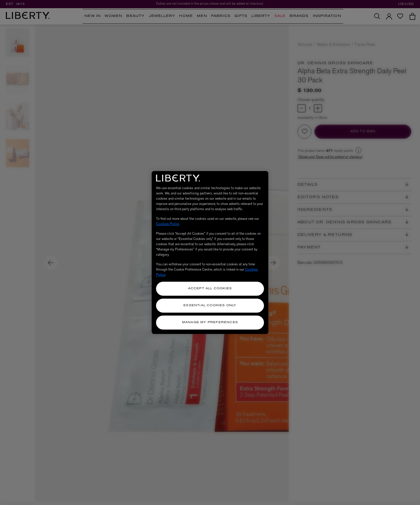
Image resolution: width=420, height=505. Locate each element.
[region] (210, 252)
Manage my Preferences (210, 322)
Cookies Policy (168, 224)
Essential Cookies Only (210, 305)
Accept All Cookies (210, 289)
